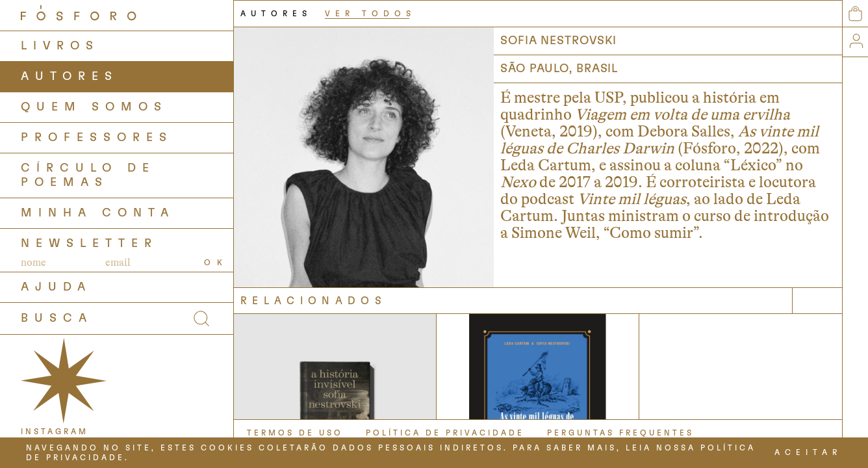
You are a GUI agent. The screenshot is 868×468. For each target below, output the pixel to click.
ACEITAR (808, 452)
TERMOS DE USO (295, 433)
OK (216, 263)
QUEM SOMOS (94, 107)
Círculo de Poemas (88, 175)
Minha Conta (98, 213)
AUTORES (70, 77)
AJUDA (56, 287)
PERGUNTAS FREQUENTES (620, 433)
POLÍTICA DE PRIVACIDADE (445, 433)
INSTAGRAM (55, 432)
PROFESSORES (97, 138)
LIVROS (60, 46)
